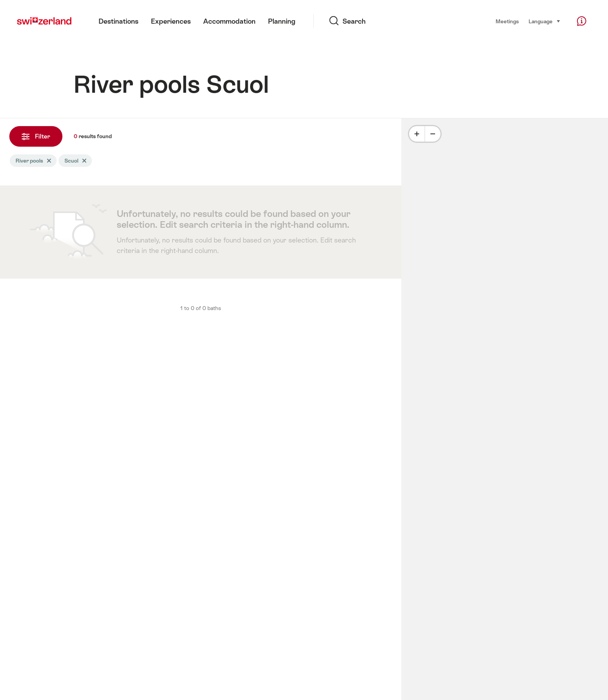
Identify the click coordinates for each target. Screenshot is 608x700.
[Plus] (417, 134)
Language (545, 21)
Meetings (507, 21)
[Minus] (433, 134)
